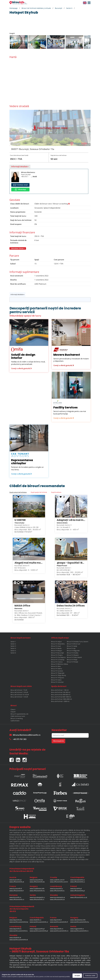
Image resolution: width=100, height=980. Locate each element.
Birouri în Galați (72, 645)
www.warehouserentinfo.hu (80, 921)
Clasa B (13, 711)
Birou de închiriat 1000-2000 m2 (61, 698)
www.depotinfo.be (16, 919)
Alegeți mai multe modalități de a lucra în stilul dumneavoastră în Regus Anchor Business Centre (29, 562)
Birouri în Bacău (56, 648)
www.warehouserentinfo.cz (39, 921)
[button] (89, 3)
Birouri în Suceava (57, 670)
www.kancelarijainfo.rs (37, 897)
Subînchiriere (15, 720)
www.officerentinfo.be (37, 881)
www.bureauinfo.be (36, 879)
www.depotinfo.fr (56, 919)
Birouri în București (57, 652)
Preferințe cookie (90, 976)
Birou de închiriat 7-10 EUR (19, 692)
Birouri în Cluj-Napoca (58, 657)
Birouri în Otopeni (73, 654)
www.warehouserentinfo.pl (39, 930)
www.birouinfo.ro (15, 897)
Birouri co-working (17, 718)
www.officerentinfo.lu (57, 890)
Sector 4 (13, 648)
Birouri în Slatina (57, 668)
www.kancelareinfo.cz (77, 879)
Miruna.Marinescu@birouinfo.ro (25, 734)
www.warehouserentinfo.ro (59, 930)
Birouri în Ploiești (72, 661)
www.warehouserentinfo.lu (19, 930)
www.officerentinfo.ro (17, 899)
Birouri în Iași (71, 648)
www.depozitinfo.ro (57, 928)
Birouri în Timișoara (58, 677)
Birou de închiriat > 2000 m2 (60, 701)
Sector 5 (13, 650)
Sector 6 (69, 8)
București (59, 8)
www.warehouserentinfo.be (19, 921)
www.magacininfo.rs (77, 928)
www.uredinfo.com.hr (57, 879)
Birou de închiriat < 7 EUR (19, 689)
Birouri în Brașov (57, 650)
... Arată (34, 176)
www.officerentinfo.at (17, 881)
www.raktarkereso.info (78, 919)
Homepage (14, 8)
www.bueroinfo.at (15, 879)
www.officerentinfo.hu (37, 890)
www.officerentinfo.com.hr (59, 881)
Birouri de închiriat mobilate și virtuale (36, 8)
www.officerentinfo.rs (37, 899)
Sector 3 (13, 645)
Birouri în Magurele (73, 650)
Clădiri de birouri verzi (18, 715)
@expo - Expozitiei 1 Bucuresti (71, 562)
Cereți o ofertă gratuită (22, 368)
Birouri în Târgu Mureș (59, 675)
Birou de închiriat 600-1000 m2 (61, 696)
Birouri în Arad (56, 645)
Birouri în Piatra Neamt (74, 657)
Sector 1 (13, 641)
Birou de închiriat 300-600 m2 (61, 694)
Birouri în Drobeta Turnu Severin (78, 641)
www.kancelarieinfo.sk (57, 897)
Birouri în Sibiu (56, 666)
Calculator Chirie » (18, 248)
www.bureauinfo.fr (16, 888)
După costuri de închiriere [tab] (18, 492)
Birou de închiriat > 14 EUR (19, 696)
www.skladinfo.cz (35, 919)
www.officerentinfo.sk (57, 899)
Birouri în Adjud (56, 641)
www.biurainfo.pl (76, 888)
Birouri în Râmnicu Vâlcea (60, 663)
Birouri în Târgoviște (58, 672)
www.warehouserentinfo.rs (79, 930)
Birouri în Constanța (58, 659)
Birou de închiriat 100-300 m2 (61, 692)
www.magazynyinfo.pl (37, 928)
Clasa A (13, 709)
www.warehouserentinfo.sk (19, 939)
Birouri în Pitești (72, 659)
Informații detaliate (20, 167)
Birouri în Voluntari (57, 681)
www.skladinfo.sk (15, 937)
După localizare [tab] (56, 492)
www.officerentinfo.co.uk (79, 897)
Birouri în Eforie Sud (73, 643)
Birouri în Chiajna (57, 654)
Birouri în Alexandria (58, 643)
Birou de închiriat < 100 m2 (60, 689)
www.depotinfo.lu (15, 928)
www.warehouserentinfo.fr (59, 921)
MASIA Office (22, 605)
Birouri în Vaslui (56, 679)
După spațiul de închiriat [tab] (39, 492)
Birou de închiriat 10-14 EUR (20, 694)
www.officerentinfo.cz (78, 881)
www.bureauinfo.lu (56, 888)
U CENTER (20, 520)
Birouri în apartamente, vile (19, 713)
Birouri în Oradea (73, 652)
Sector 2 (13, 643)
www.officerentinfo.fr (17, 890)
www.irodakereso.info (37, 888)
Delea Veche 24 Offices (71, 605)
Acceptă (77, 976)
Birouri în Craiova (57, 661)
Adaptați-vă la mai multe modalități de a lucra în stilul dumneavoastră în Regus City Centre (71, 520)
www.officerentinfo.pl (77, 890)
